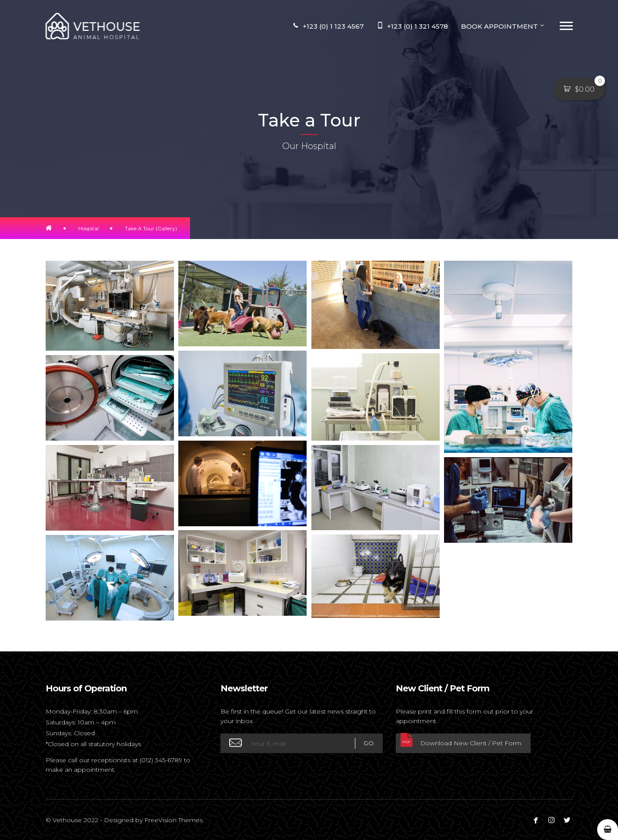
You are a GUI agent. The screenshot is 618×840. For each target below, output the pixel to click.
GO (364, 743)
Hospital (89, 228)
